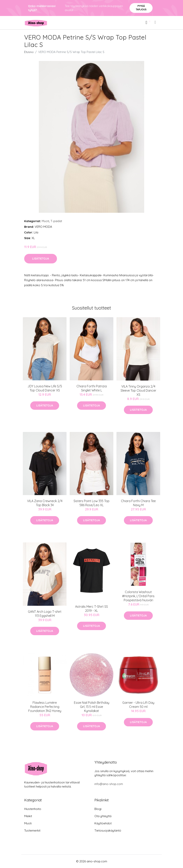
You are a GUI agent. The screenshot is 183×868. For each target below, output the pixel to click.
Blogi (98, 809)
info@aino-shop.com (109, 784)
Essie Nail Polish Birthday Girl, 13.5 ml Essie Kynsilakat (92, 707)
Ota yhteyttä (103, 816)
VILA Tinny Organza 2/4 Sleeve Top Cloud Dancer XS (138, 390)
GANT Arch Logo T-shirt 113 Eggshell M (45, 614)
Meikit (28, 816)
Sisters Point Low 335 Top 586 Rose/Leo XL (91, 503)
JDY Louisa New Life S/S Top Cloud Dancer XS (45, 388)
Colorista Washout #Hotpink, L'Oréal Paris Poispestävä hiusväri (138, 596)
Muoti (45, 221)
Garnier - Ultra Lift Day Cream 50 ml (138, 705)
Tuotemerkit (32, 830)
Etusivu (29, 52)
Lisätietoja (41, 259)
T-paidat (56, 221)
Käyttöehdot (103, 823)
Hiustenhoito (33, 809)
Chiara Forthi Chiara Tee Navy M (138, 503)
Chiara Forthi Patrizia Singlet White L (92, 388)
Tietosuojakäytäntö (108, 830)
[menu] (155, 22)
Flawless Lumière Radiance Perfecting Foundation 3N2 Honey (45, 707)
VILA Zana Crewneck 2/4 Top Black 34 (45, 503)
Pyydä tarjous (141, 8)
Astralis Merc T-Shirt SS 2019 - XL (91, 609)
